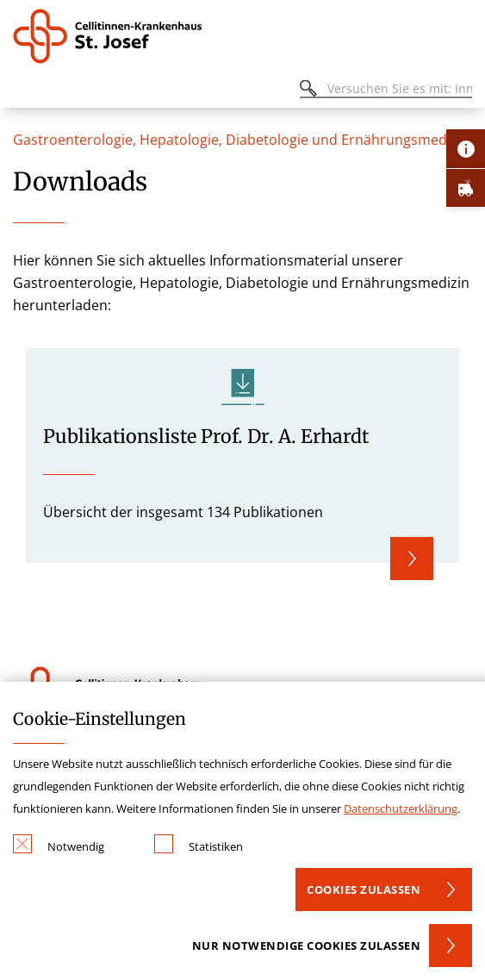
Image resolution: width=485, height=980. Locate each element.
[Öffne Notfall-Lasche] (466, 187)
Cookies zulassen (364, 889)
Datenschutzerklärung (401, 808)
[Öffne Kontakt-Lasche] (466, 149)
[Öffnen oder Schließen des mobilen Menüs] (22, 91)
